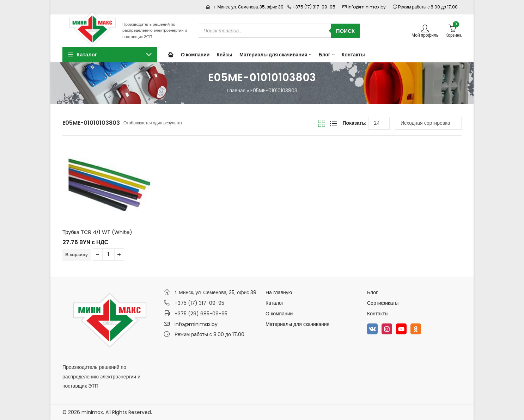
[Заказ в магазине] (428, 123)
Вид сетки (322, 123)
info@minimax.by (196, 324)
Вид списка (334, 123)
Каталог (275, 303)
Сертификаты (383, 303)
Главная (236, 91)
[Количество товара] (108, 255)
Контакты (378, 314)
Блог (372, 292)
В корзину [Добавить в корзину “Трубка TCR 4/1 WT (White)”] (77, 255)
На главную (279, 292)
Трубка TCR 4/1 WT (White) (97, 232)
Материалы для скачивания (297, 324)
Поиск (345, 31)
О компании (279, 314)
